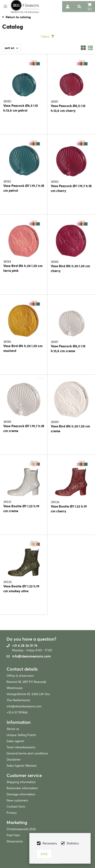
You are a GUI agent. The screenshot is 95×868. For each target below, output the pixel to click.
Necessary (50, 843)
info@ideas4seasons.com (31, 656)
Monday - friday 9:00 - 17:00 (32, 650)
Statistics (73, 843)
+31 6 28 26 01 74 (25, 646)
